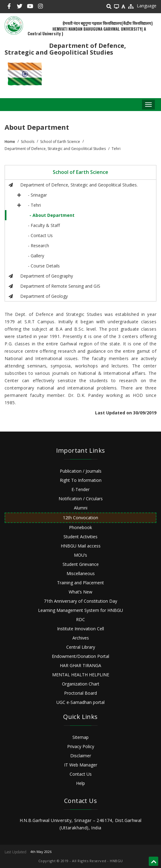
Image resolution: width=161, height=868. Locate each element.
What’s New (80, 592)
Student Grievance (81, 564)
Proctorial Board (80, 693)
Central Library (81, 647)
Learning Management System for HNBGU (80, 610)
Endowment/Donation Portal (80, 656)
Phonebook (80, 527)
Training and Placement (80, 583)
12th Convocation (80, 518)
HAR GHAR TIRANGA (80, 665)
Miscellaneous (81, 573)
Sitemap (80, 737)
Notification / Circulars (81, 499)
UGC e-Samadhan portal (80, 702)
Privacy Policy (81, 746)
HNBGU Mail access (81, 546)
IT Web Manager (81, 765)
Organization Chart (81, 684)
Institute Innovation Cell (80, 629)
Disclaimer (81, 756)
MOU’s (80, 555)
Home (10, 142)
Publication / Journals (81, 471)
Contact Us (81, 774)
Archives (81, 638)
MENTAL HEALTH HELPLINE (81, 675)
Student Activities (80, 537)
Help (80, 783)
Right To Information (81, 480)
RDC (80, 619)
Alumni (81, 508)
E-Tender (80, 489)
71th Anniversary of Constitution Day (80, 601)
